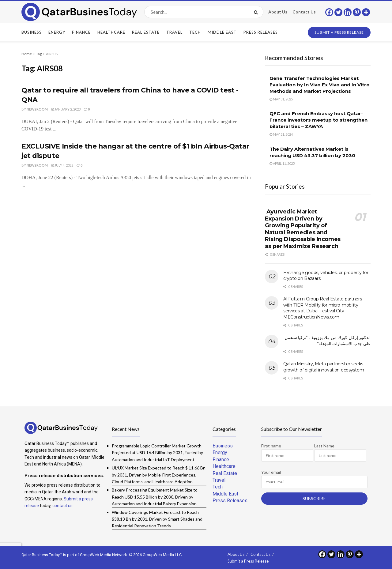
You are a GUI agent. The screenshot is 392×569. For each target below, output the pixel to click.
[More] (366, 12)
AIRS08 (52, 54)
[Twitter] (338, 12)
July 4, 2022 (62, 165)
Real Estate (146, 32)
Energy (57, 32)
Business (32, 32)
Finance (81, 32)
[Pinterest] (357, 12)
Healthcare (111, 32)
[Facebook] (329, 12)
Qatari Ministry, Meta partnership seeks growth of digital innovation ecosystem (324, 367)
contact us (62, 506)
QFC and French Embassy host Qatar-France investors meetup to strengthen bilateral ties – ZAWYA (318, 120)
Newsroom (37, 109)
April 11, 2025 (282, 163)
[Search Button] (257, 12)
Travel (174, 32)
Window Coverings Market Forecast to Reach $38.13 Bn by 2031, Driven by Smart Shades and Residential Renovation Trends (157, 519)
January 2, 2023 (66, 109)
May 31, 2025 (281, 99)
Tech (195, 32)
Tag (39, 54)
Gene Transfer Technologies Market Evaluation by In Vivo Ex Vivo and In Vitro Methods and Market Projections (320, 85)
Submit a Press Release (339, 32)
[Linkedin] (348, 12)
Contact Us (304, 12)
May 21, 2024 (281, 134)
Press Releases (261, 32)
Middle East (222, 32)
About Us (278, 12)
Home (27, 54)
